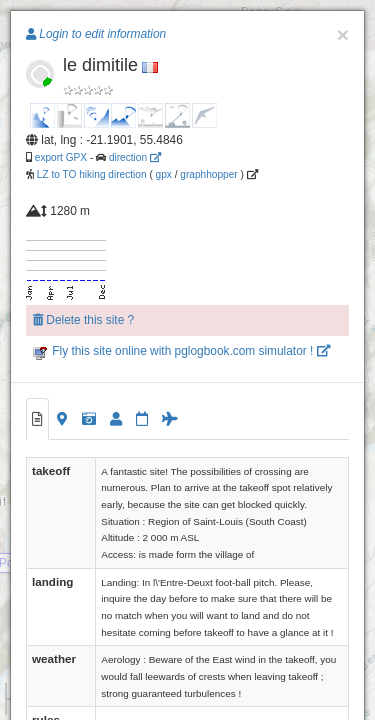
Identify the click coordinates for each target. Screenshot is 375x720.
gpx (164, 174)
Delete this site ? (83, 320)
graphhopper (208, 174)
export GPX (61, 157)
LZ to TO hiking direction (90, 174)
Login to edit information (96, 34)
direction (135, 157)
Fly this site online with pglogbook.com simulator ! (181, 351)
